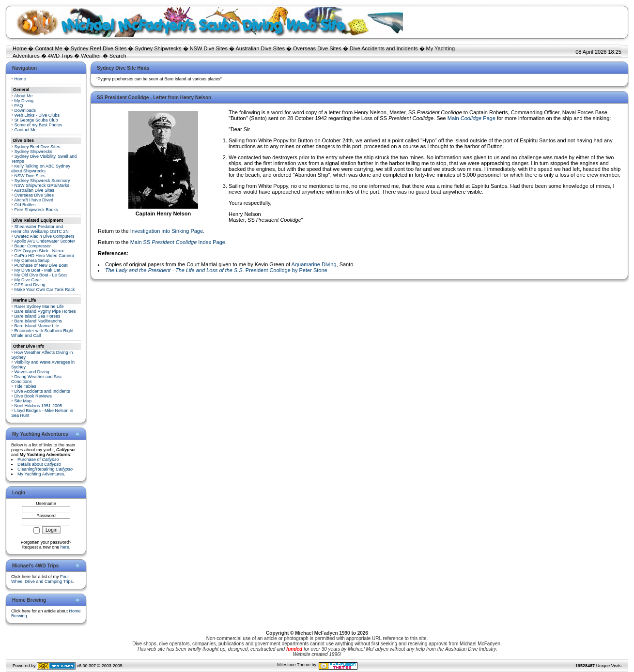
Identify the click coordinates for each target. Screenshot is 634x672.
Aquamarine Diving (314, 264)
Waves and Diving (32, 372)
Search (118, 56)
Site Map (23, 401)
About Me (23, 96)
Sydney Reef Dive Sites (99, 48)
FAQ (19, 106)
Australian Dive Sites (260, 48)
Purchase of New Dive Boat (41, 265)
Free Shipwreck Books (36, 210)
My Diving (24, 101)
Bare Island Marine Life (37, 326)
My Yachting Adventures (41, 474)
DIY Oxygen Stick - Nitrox (39, 251)
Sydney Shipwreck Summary (42, 181)
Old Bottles (25, 205)
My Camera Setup (32, 260)
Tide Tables (25, 386)
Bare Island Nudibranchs (39, 321)
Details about (39, 464)
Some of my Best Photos (39, 125)
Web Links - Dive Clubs (37, 115)
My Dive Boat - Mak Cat (38, 270)
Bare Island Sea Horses (38, 316)
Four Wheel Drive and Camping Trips (42, 579)
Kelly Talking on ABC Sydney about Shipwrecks (41, 168)
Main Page (472, 118)
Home (20, 48)
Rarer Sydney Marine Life (39, 306)
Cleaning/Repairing (45, 469)
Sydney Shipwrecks (158, 48)
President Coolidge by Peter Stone (216, 270)
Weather (91, 56)
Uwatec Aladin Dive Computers (45, 236)
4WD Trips (60, 56)
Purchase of (38, 459)
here (65, 547)
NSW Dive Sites (209, 48)
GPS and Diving (30, 285)
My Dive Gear (28, 280)
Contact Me (48, 48)
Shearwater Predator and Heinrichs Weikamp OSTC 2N (40, 229)
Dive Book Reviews (33, 396)
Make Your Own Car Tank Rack (45, 290)
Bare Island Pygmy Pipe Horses (45, 311)
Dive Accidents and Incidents (384, 48)
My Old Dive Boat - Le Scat (41, 275)
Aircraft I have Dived (34, 200)
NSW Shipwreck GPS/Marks (42, 185)
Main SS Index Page (178, 242)
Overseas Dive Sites (317, 48)
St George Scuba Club (36, 120)
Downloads (25, 110)
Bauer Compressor (33, 246)
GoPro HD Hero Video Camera (44, 256)
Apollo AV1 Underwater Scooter (45, 241)
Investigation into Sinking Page (167, 231)
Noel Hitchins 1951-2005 (39, 406)
